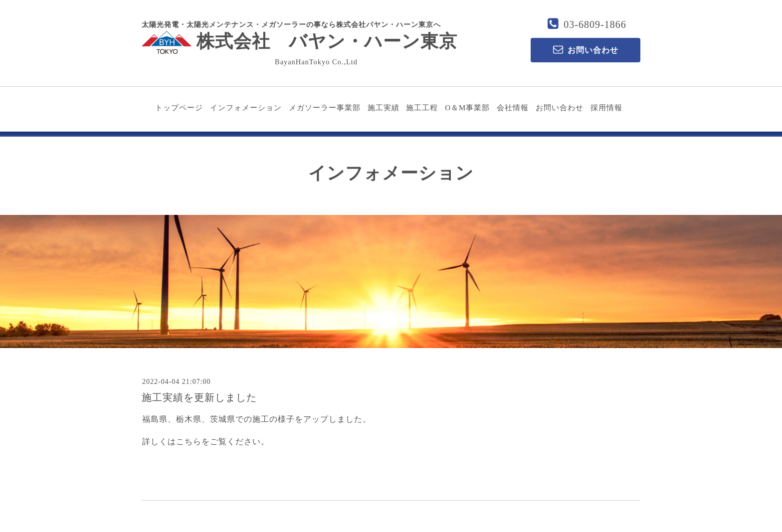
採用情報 (606, 108)
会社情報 (513, 108)
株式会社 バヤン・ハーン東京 (299, 41)
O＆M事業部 (467, 108)
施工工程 (422, 108)
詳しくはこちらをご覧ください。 (206, 442)
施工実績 (384, 108)
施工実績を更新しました (199, 397)
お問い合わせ (560, 108)
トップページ (179, 108)
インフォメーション (246, 108)
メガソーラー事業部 (325, 108)
